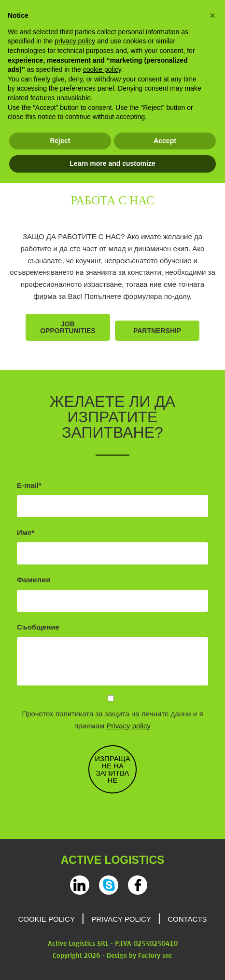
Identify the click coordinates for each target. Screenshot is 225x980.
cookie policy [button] (102, 69)
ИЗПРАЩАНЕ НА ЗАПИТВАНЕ (112, 769)
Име (24, 532)
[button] (212, 15)
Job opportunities (68, 327)
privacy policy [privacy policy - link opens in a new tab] (75, 41)
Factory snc (155, 956)
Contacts (187, 919)
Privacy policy (128, 726)
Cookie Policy (46, 919)
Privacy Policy (121, 919)
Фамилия (34, 580)
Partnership (157, 331)
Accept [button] (165, 141)
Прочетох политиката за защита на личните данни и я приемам (113, 720)
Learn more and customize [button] (112, 163)
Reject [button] (60, 141)
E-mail (28, 485)
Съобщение (38, 627)
